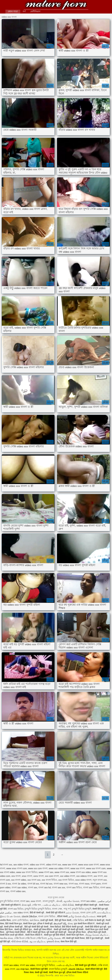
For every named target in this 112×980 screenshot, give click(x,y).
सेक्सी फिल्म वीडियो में (34, 935)
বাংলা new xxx (61, 884)
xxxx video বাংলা (83, 880)
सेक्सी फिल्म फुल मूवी (57, 972)
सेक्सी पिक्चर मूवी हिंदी (39, 969)
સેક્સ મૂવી (26, 905)
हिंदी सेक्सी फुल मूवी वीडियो (86, 965)
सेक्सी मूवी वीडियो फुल (23, 929)
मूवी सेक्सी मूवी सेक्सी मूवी (57, 932)
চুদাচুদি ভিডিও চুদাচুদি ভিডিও (38, 909)
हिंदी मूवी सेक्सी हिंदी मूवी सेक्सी (37, 927)
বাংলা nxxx (84, 884)
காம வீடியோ (104, 913)
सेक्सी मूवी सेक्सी (41, 972)
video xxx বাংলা (37, 865)
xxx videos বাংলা (84, 876)
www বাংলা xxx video (80, 872)
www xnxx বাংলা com (17, 868)
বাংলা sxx (5, 891)
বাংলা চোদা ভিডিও (47, 916)
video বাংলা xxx (54, 865)
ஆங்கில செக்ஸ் (71, 901)
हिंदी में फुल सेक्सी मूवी (95, 938)
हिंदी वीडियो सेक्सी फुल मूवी (73, 927)
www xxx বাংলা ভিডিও (27, 872)
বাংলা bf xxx (33, 884)
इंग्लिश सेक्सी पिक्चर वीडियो (77, 972)
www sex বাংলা (70, 865)
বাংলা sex (33, 887)
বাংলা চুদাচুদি (49, 901)
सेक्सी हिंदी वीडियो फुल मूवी (96, 927)
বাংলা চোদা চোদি (88, 913)
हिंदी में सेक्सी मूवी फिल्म (36, 932)
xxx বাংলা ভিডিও (66, 880)
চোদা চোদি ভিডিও (20, 920)
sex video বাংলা (21, 865)
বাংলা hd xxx (46, 884)
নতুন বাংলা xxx (100, 880)
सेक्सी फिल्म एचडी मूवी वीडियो (12, 935)
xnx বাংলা (16, 876)
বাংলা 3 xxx (5, 884)
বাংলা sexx (105, 887)
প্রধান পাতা (13, 11)
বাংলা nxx (73, 884)
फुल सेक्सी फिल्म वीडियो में (84, 924)
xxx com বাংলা (52, 876)
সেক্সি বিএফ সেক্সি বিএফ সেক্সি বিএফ (30, 938)
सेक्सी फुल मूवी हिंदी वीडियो (55, 935)
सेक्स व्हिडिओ (55, 927)
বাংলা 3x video (19, 884)
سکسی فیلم (6, 913)
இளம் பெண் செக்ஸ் (10, 916)
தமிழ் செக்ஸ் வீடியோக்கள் (82, 916)
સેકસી (59, 901)
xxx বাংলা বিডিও (49, 880)
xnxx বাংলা (27, 876)
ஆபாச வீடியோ (37, 942)
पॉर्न (64, 938)
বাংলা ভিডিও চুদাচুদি (58, 969)
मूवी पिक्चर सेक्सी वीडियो (16, 932)
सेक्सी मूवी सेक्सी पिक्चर (75, 938)
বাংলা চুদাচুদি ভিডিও (46, 965)
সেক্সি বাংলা (103, 965)
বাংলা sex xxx (59, 887)
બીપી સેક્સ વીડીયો (20, 942)
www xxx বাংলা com (96, 868)
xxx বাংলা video (19, 880)
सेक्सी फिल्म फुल (30, 924)
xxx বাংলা (98, 876)
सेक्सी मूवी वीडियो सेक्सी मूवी (86, 905)
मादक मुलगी (101, 916)
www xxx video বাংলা (59, 868)
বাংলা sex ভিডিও (91, 887)
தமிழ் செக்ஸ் (54, 938)
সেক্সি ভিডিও (78, 920)
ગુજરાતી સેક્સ (53, 942)
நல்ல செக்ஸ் (73, 913)
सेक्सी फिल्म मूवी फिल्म (75, 935)
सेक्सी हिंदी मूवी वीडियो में (56, 913)
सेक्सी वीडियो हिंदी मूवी (94, 969)
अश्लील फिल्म (5, 920)
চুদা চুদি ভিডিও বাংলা (10, 901)
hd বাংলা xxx (6, 865)
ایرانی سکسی (104, 901)
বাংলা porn (96, 884)
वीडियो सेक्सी (62, 916)
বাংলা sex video (89, 901)
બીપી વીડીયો (68, 905)
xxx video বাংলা (68, 876)
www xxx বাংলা (78, 868)
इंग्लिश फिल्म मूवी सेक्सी (97, 932)
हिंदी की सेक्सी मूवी (37, 913)
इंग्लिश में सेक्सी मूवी (45, 924)
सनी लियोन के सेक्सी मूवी (95, 920)
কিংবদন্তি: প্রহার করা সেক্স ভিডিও (56, 5)
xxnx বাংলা (39, 876)
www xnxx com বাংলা (89, 865)
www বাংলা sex (46, 872)
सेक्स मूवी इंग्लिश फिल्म (77, 932)
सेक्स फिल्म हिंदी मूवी (69, 942)
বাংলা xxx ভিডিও (16, 909)
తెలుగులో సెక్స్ (60, 924)
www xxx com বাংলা (38, 868)
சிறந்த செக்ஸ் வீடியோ (97, 935)
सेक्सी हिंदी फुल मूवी (100, 909)
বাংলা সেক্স (57, 909)
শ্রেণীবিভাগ (35, 11)
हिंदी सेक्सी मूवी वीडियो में (11, 905)
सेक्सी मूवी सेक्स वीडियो (43, 929)
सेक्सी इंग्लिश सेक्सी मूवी (14, 927)
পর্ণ (24, 11)
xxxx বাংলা (36, 901)
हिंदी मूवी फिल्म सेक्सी (63, 920)
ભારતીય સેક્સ (6, 938)
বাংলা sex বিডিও (74, 887)
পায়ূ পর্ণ (67, 909)
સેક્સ (70, 924)
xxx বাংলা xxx (34, 880)
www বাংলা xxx (62, 872)
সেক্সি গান (37, 905)
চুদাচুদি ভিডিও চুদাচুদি (82, 909)
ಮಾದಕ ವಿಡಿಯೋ (29, 916)
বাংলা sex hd (45, 887)
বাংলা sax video (19, 887)
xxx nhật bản (23, 969)
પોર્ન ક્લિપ (34, 920)
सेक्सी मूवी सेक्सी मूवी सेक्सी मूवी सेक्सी (69, 929)
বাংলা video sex (18, 891)
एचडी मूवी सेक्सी (47, 920)
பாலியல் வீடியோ (52, 905)
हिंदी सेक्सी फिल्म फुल (14, 924)
